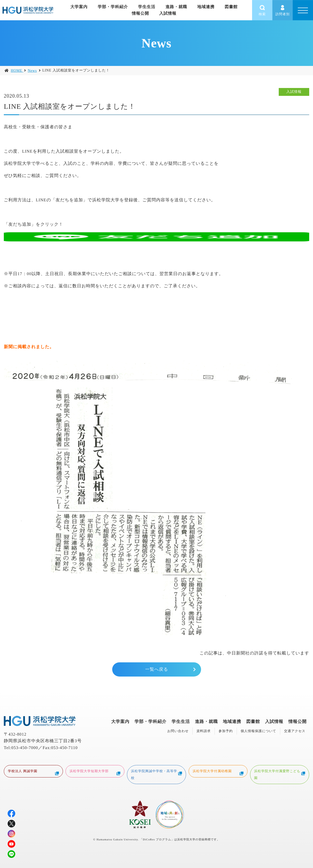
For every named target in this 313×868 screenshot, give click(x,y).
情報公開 (140, 13)
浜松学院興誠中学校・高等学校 (156, 774)
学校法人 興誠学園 (33, 772)
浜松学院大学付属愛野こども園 (280, 774)
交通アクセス (295, 731)
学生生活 (181, 722)
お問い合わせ (178, 731)
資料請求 (204, 731)
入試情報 (168, 13)
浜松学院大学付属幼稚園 (218, 772)
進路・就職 (206, 722)
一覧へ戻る (157, 669)
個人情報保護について (258, 731)
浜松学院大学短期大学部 (95, 772)
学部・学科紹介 (151, 722)
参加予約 (226, 731)
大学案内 (120, 722)
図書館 (253, 722)
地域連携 (232, 722)
